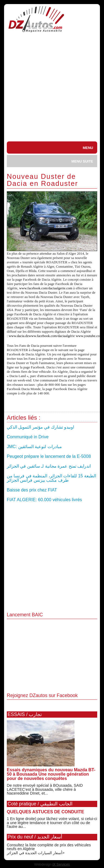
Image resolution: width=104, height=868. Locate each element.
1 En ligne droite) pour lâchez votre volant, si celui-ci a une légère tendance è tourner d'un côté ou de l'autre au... (52, 823)
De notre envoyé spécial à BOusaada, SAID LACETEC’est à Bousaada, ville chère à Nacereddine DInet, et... (45, 789)
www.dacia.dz (19, 336)
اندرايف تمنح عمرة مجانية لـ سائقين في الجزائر (49, 466)
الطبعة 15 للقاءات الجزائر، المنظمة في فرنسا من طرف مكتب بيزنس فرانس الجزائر (51, 478)
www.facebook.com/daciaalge (50, 336)
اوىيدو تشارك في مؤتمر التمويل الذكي (40, 427)
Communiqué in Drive (28, 437)
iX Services (61, 864)
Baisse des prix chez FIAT (32, 490)
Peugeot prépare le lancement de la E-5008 (49, 456)
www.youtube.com (89, 336)
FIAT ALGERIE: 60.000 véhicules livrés (44, 500)
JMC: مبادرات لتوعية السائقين (34, 447)
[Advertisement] (51, 88)
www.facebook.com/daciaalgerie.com (46, 288)
